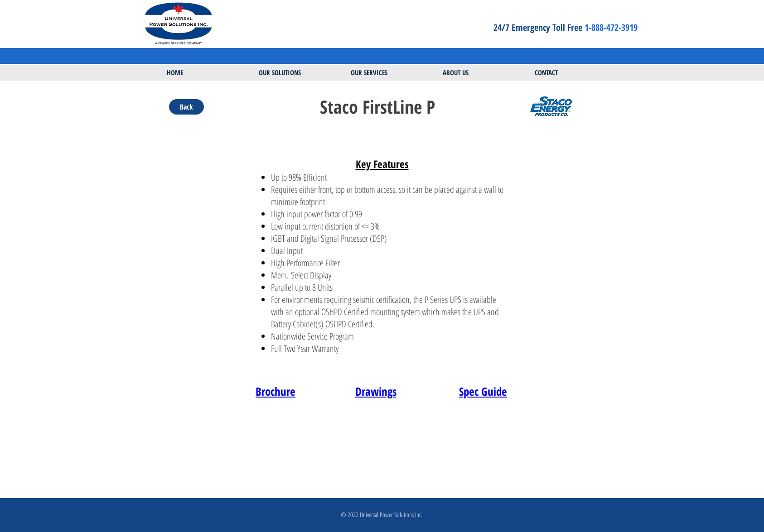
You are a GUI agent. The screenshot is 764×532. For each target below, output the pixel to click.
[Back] (186, 107)
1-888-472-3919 (612, 27)
